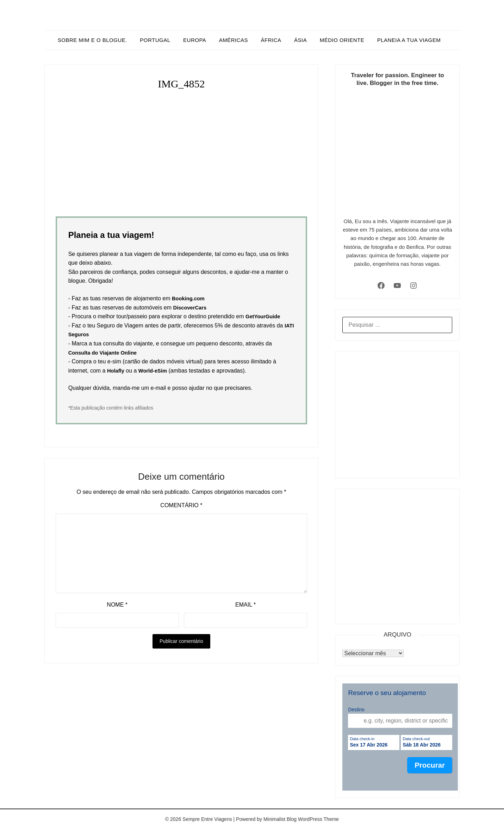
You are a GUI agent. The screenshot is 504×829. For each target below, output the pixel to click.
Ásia (300, 40)
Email (245, 605)
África (271, 40)
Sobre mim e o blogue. (92, 40)
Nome (117, 605)
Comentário (181, 505)
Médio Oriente (342, 40)
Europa (195, 40)
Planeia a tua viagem (409, 40)
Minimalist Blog (280, 819)
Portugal (155, 40)
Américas (234, 40)
